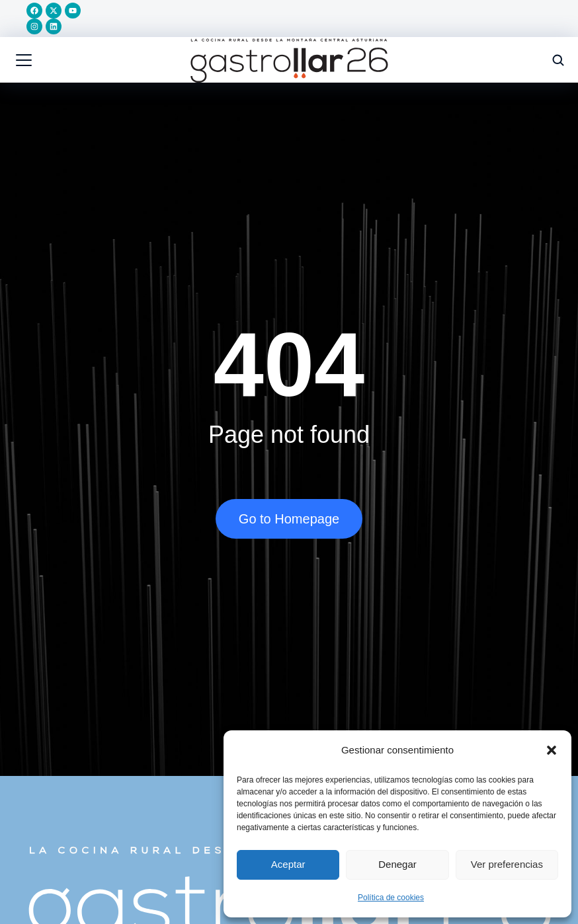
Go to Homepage (289, 521)
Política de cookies (391, 898)
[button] (552, 750)
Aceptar (288, 864)
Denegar (397, 864)
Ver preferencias (507, 864)
